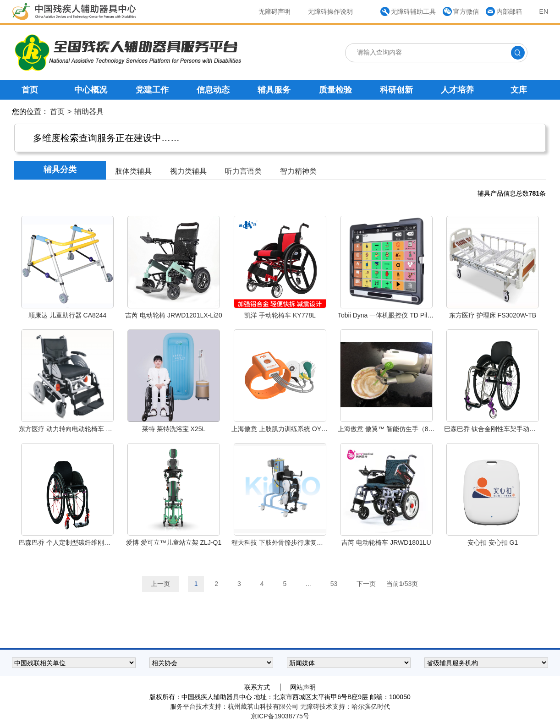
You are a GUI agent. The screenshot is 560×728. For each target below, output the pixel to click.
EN (544, 11)
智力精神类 (298, 171)
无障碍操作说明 (330, 11)
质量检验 (335, 90)
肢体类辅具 (133, 171)
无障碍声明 (275, 11)
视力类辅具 (188, 171)
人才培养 (457, 90)
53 (334, 584)
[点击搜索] (518, 53)
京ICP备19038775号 (280, 716)
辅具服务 (274, 90)
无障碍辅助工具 (413, 11)
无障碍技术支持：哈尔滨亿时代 (345, 706)
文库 (519, 90)
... (308, 584)
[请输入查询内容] (417, 52)
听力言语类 (243, 171)
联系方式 (257, 687)
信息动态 (213, 90)
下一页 (366, 584)
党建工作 (152, 90)
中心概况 (91, 90)
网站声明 (303, 687)
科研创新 (396, 90)
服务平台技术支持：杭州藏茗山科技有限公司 (235, 706)
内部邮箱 (509, 11)
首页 (30, 90)
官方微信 (466, 11)
